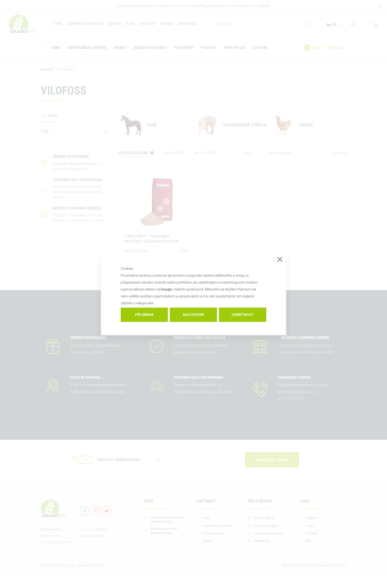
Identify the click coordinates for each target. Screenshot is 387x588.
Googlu (167, 289)
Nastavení (193, 315)
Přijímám (144, 315)
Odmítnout (243, 315)
